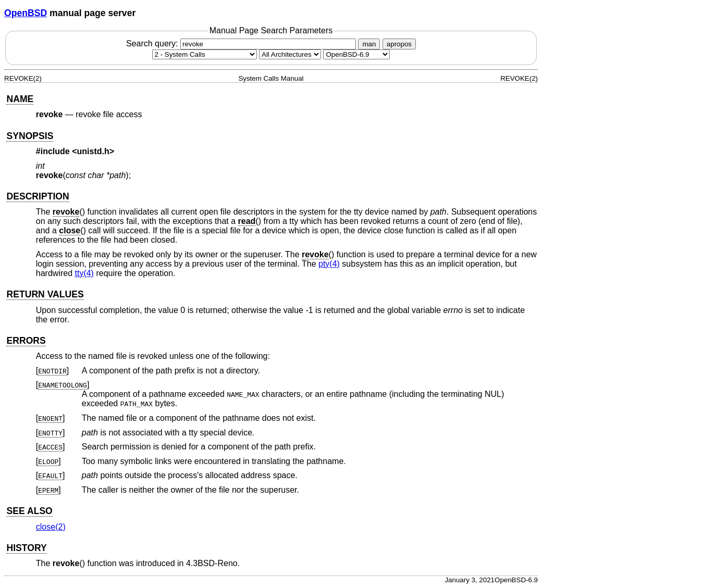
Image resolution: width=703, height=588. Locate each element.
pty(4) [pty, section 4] (329, 264)
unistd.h (93, 151)
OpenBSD (26, 13)
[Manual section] (205, 54)
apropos (399, 44)
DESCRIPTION (38, 196)
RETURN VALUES (45, 294)
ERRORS (26, 341)
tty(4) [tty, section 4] (84, 273)
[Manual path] (356, 54)
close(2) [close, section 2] (51, 527)
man (369, 44)
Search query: (242, 43)
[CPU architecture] (290, 54)
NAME (20, 99)
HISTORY (26, 548)
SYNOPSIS (30, 136)
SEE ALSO (29, 511)
